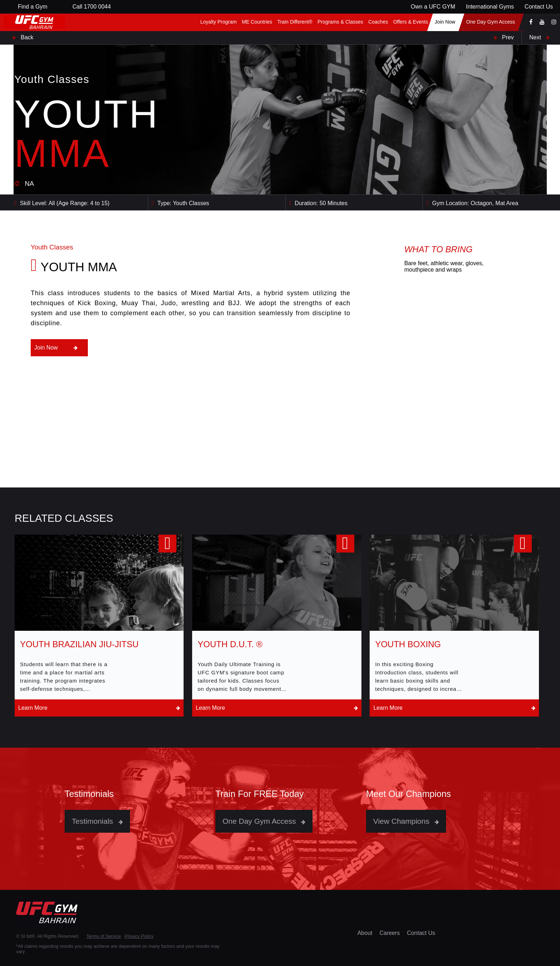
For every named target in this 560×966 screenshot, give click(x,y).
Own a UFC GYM (433, 7)
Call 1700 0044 (92, 7)
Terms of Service (104, 936)
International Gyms (490, 7)
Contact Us (539, 7)
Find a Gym (33, 7)
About (365, 933)
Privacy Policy (139, 936)
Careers (389, 933)
